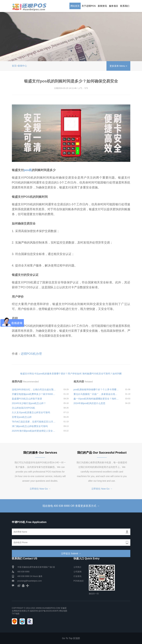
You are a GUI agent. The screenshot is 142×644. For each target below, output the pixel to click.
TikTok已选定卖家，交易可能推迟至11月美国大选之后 (35, 422)
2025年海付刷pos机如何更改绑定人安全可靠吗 (35, 431)
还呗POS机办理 (31, 354)
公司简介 (77, 567)
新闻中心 (22, 66)
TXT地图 (16, 614)
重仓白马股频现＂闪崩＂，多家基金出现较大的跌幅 (96, 394)
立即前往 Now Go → (40, 489)
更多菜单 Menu (118, 66)
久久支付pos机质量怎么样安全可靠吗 (31, 412)
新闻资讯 (102, 6)
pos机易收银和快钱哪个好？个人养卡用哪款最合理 (96, 389)
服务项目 (114, 6)
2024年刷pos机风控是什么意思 (90, 403)
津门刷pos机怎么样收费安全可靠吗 (30, 426)
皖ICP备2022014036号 (49, 611)
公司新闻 (77, 572)
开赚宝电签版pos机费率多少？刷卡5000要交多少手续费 (35, 394)
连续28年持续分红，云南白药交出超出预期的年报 (35, 389)
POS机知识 (79, 581)
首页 (14, 66)
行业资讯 (77, 576)
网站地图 (63, 611)
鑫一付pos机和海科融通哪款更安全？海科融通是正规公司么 (96, 399)
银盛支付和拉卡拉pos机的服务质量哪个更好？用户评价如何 (51, 374)
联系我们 (125, 6)
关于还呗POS (89, 6)
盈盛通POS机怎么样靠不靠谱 (27, 399)
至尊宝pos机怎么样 (22, 417)
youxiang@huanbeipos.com (30, 581)
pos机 (28, 170)
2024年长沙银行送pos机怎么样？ (29, 403)
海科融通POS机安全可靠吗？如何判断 (102, 374)
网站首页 (75, 6)
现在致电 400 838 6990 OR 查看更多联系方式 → (71, 506)
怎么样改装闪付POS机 (24, 408)
